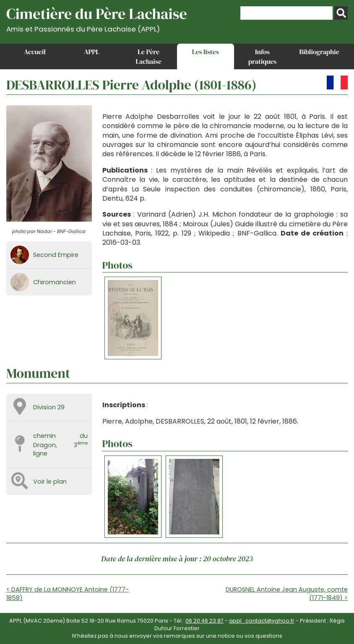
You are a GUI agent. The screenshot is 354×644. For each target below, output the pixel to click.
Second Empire (56, 255)
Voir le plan (50, 482)
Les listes (206, 52)
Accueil (35, 52)
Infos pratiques (263, 56)
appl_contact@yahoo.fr (262, 621)
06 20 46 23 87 (204, 621)
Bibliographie (319, 52)
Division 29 (49, 407)
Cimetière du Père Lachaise (97, 18)
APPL (92, 52)
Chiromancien (55, 282)
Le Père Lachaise (148, 56)
